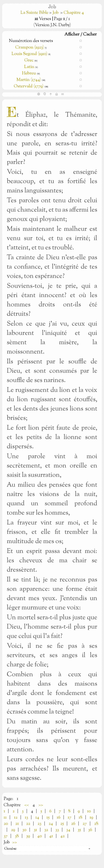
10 (89, 811)
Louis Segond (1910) (30, 54)
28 (96, 824)
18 (81, 817)
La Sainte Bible (35, 13)
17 (70, 817)
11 (5, 817)
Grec (29, 60)
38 (17, 836)
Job (56, 13)
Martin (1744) (29, 80)
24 (51, 824)
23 (39, 824)
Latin (29, 67)
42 (62, 836)
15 (48, 817)
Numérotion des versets (31, 41)
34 (68, 830)
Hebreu (29, 73)
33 (57, 830)
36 (90, 830)
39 (28, 836)
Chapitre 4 (74, 13)
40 (40, 836)
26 (73, 824)
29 (13, 830)
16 (59, 817)
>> (41, 805)
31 (35, 830)
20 (6, 824)
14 (37, 817)
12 (16, 817)
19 (91, 817)
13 (26, 817)
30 (24, 830)
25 (62, 824)
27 (85, 824)
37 (6, 836)
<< (27, 805)
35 (79, 830)
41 (51, 836)
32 (46, 830)
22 (28, 824)
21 (17, 824)
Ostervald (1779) (29, 86)
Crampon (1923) (30, 47)
